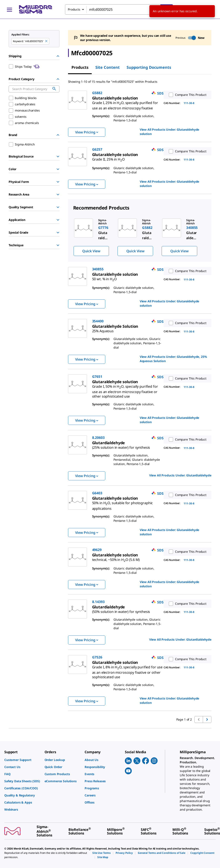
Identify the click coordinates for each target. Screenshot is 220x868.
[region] (140, 237)
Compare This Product (187, 95)
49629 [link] (97, 550)
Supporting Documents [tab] (149, 67)
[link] (125, 104)
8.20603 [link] (98, 438)
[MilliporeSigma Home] (36, 9)
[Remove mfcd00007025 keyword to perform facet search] (46, 41)
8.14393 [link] (98, 602)
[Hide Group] (58, 56)
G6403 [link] (97, 493)
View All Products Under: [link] (170, 132)
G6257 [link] (97, 149)
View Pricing (87, 132)
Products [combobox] (74, 9)
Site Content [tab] (108, 67)
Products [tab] (80, 67)
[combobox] (119, 9)
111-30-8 (189, 103)
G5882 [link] (97, 93)
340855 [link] (98, 269)
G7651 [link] (97, 377)
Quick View (91, 251)
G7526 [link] (97, 657)
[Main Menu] (9, 9)
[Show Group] (58, 156)
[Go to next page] (207, 720)
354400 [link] (98, 321)
